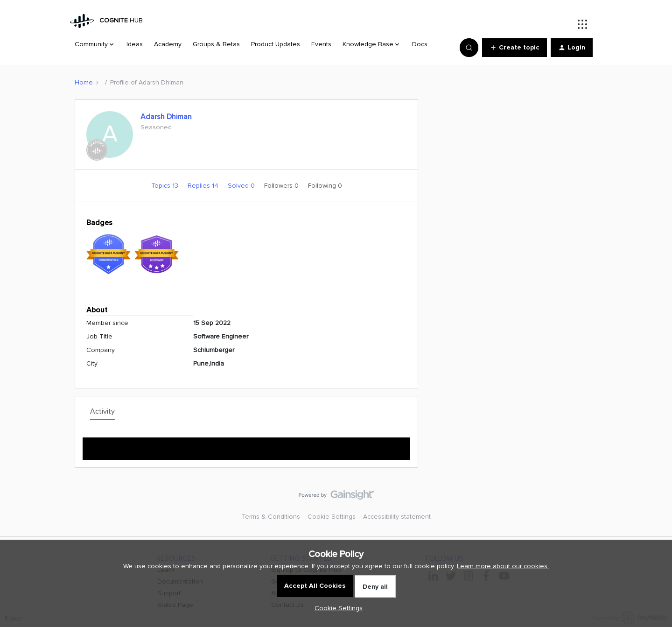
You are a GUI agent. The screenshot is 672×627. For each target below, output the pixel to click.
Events (321, 44)
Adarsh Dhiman (166, 117)
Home (84, 82)
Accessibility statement (397, 517)
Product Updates (276, 44)
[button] (514, 48)
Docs (420, 44)
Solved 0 (242, 186)
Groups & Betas (216, 44)
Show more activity (247, 446)
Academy (168, 44)
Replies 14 (204, 186)
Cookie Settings (332, 517)
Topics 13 (166, 186)
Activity (102, 411)
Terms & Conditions (271, 517)
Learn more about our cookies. (503, 566)
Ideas (135, 44)
